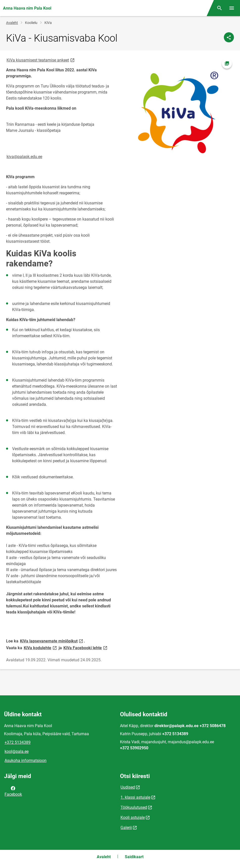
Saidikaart (134, 857)
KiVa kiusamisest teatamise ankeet (41, 60)
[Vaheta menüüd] (232, 8)
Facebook (13, 791)
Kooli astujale (133, 817)
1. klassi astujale (135, 797)
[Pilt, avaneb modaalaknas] (178, 112)
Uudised (128, 787)
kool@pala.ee (17, 751)
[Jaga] (229, 37)
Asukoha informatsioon (26, 761)
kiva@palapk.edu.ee (24, 157)
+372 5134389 (18, 742)
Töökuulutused (134, 807)
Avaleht (12, 23)
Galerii (126, 828)
